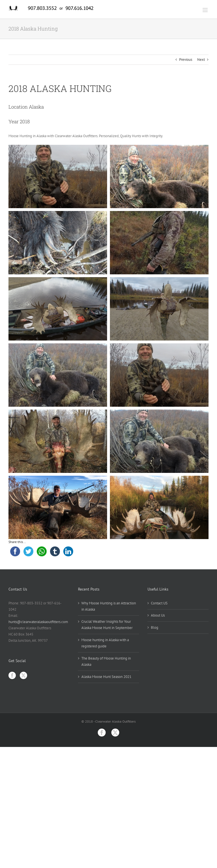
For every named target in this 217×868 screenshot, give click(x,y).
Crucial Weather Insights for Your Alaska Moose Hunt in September (107, 625)
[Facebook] (12, 675)
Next (201, 60)
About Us (158, 615)
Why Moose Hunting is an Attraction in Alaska (109, 606)
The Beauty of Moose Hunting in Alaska (106, 661)
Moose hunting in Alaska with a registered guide (105, 643)
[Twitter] (23, 675)
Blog (155, 627)
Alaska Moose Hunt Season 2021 (106, 677)
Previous (186, 60)
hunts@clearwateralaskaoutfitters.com (38, 622)
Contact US (159, 603)
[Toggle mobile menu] (206, 10)
